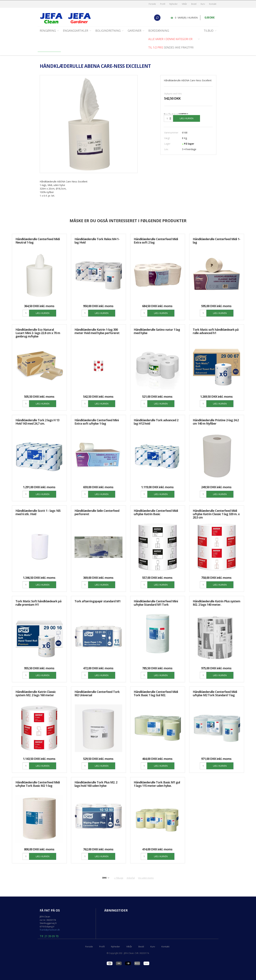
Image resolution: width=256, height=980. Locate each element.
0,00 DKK (209, 18)
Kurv (203, 4)
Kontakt (213, 4)
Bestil (194, 4)
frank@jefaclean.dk (50, 930)
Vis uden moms (146, 878)
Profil (163, 4)
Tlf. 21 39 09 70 (49, 937)
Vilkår (184, 4)
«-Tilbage (119, 878)
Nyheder (173, 4)
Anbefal (131, 878)
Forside (152, 4)
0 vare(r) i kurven (186, 18)
